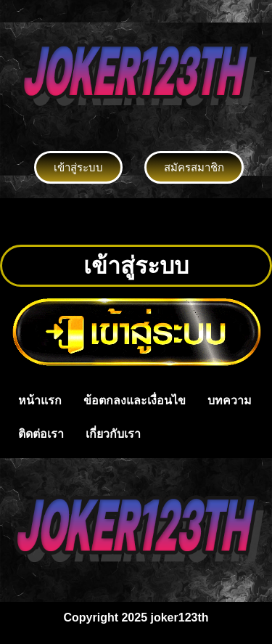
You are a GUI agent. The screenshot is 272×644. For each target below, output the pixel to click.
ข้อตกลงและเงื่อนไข (135, 400)
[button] (136, 221)
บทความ (230, 400)
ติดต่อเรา (41, 434)
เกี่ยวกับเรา (113, 434)
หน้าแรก (40, 400)
